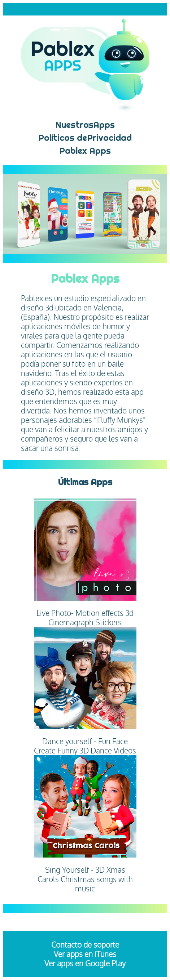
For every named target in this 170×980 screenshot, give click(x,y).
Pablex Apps (85, 151)
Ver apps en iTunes (85, 954)
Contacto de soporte (85, 945)
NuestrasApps (85, 125)
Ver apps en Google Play (85, 963)
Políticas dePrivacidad (85, 138)
